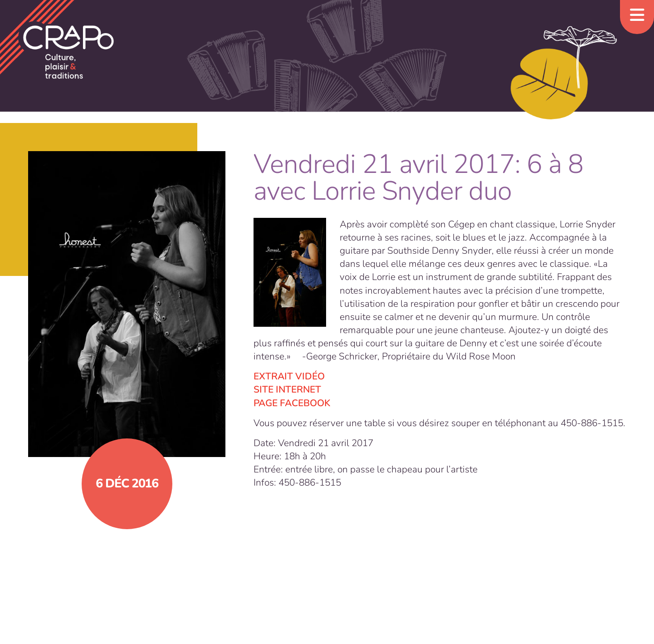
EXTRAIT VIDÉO (289, 376)
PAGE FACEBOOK (292, 403)
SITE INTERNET (287, 389)
